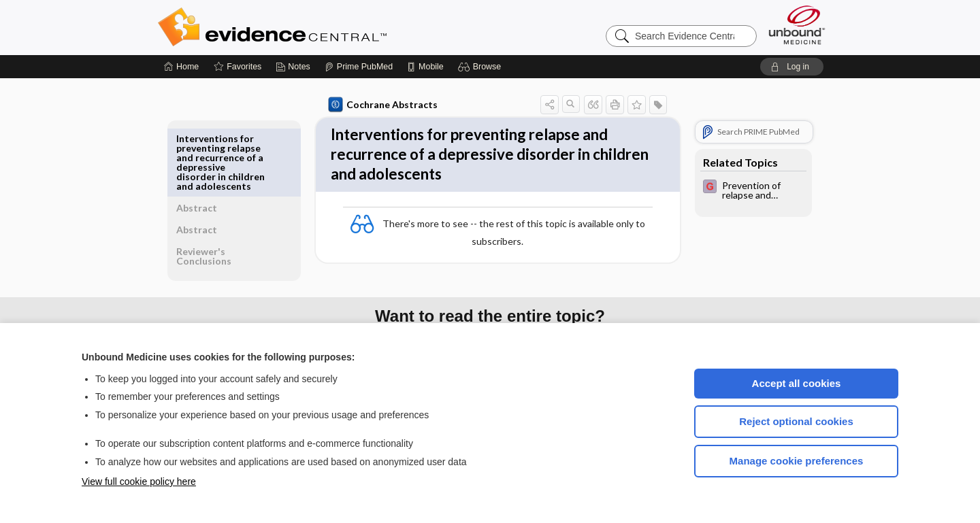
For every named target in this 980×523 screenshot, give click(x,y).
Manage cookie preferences (797, 461)
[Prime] (359, 67)
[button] (481, 67)
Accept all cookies (797, 383)
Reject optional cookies (796, 421)
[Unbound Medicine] (797, 25)
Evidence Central (327, 27)
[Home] (181, 67)
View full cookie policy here (139, 482)
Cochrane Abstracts (380, 105)
